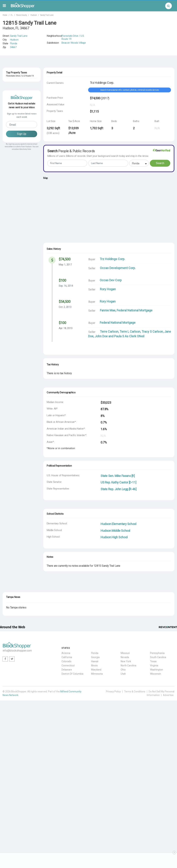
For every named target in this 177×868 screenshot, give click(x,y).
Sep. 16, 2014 (66, 286)
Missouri (125, 653)
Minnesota (97, 674)
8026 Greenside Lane (17, 97)
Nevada (125, 657)
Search (160, 163)
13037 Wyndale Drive (17, 112)
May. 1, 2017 (65, 265)
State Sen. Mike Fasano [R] (118, 476)
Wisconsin (155, 674)
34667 (13, 47)
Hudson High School (114, 537)
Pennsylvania (157, 653)
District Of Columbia (72, 674)
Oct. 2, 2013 (65, 307)
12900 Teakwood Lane (18, 127)
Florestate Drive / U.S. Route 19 (73, 37)
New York (126, 661)
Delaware (67, 670)
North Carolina (128, 665)
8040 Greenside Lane (17, 141)
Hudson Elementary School (118, 524)
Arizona (66, 653)
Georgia (95, 657)
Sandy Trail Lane (47, 15)
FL (12, 15)
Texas (153, 661)
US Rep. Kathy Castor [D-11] (118, 482)
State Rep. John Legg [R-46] (118, 489)
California (67, 657)
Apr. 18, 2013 (66, 328)
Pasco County (22, 15)
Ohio (123, 670)
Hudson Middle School (115, 531)
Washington (157, 670)
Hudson (34, 15)
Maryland (96, 670)
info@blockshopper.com (17, 651)
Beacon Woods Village (74, 43)
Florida (14, 43)
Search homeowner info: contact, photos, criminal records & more (130, 90)
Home (5, 15)
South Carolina (158, 657)
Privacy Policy (113, 692)
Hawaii (95, 661)
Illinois (94, 665)
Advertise (168, 695)
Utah (123, 674)
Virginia (154, 665)
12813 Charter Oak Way (18, 82)
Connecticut (68, 665)
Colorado (66, 661)
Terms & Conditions (135, 692)
